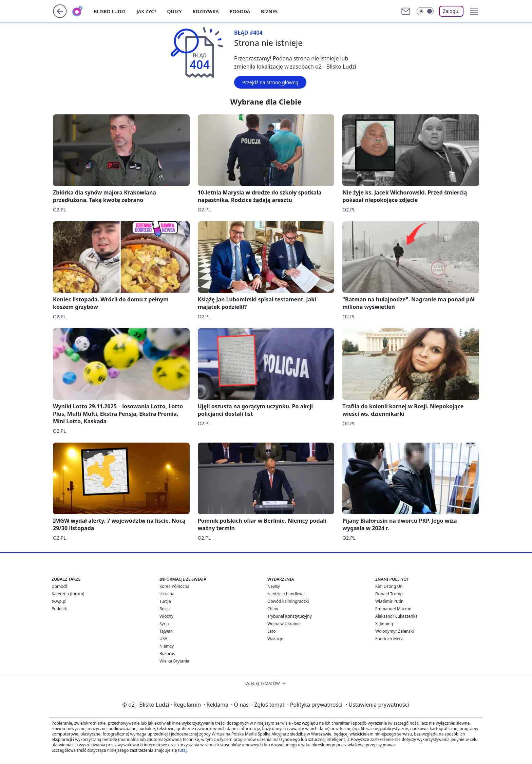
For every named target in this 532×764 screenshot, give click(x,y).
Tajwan (166, 631)
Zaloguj (451, 11)
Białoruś (167, 654)
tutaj (182, 750)
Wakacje (275, 639)
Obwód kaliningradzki (288, 601)
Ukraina (167, 594)
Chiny (273, 609)
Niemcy (167, 646)
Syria (164, 624)
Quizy (175, 11)
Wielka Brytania (174, 661)
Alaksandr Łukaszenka (396, 616)
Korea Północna (174, 586)
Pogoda (240, 11)
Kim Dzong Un (389, 586)
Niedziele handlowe (286, 594)
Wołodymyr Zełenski (395, 631)
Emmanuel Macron (393, 609)
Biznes (269, 11)
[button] (474, 11)
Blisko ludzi (110, 11)
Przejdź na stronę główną (270, 82)
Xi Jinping (384, 624)
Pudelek (59, 609)
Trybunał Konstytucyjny (290, 616)
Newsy (274, 586)
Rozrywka (206, 11)
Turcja (165, 601)
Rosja (165, 609)
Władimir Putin (389, 601)
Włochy (166, 616)
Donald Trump (389, 594)
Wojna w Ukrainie (284, 624)
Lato (272, 631)
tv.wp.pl (59, 601)
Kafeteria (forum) (68, 594)
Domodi (59, 586)
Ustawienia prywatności (377, 705)
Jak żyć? (147, 11)
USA (163, 639)
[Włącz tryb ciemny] (425, 11)
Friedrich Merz (389, 639)
